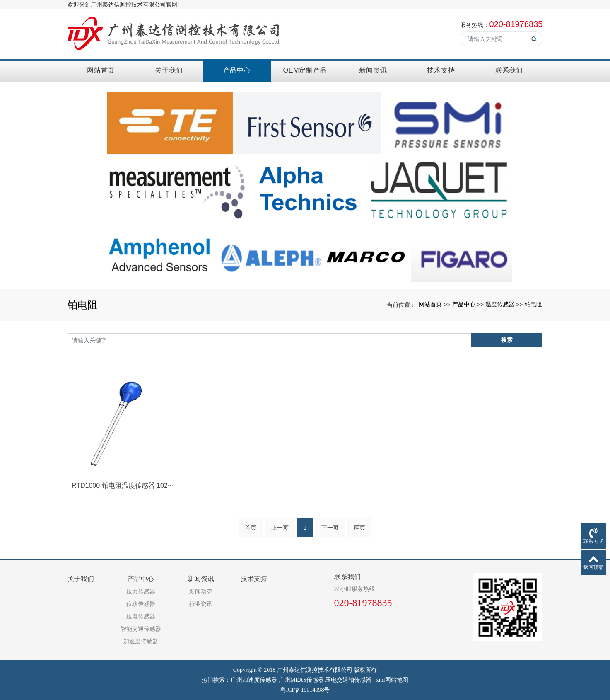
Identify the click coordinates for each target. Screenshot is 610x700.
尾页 (359, 528)
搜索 (507, 340)
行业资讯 (201, 604)
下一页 (330, 528)
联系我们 (509, 70)
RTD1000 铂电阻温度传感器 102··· (122, 486)
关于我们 (169, 70)
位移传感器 (141, 604)
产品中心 (237, 70)
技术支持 (441, 70)
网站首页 (101, 70)
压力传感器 (141, 592)
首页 (251, 528)
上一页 (280, 528)
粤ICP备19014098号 (305, 690)
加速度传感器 (141, 641)
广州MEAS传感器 (301, 680)
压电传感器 (141, 616)
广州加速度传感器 (254, 680)
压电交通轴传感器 (348, 680)
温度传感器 (500, 304)
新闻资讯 (373, 70)
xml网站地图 (392, 680)
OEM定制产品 (305, 70)
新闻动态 (201, 592)
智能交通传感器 (141, 629)
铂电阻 (533, 304)
